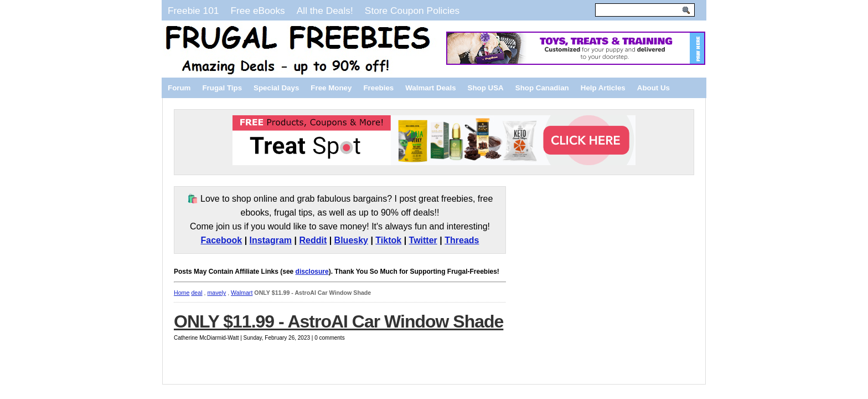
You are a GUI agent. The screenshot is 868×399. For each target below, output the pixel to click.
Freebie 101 (193, 11)
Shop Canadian (542, 88)
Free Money (331, 88)
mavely (216, 293)
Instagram (271, 240)
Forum (179, 88)
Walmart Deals (430, 88)
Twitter (423, 240)
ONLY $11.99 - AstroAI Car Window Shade (339, 321)
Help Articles (603, 88)
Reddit (313, 240)
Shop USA (486, 88)
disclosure (312, 272)
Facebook (222, 240)
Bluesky (351, 240)
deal (197, 293)
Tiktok (388, 240)
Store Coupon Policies (412, 11)
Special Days (276, 88)
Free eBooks (257, 11)
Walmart (242, 293)
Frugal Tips (222, 88)
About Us (653, 88)
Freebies (378, 88)
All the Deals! (325, 11)
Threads (462, 240)
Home (182, 293)
